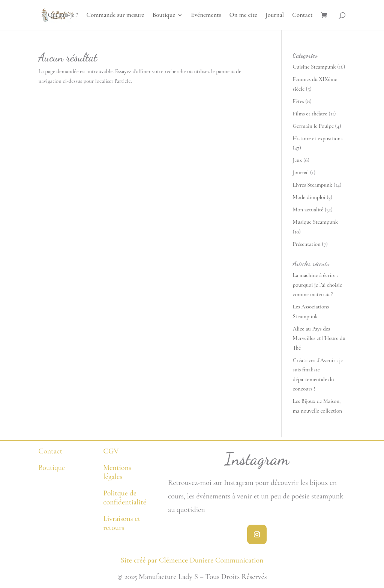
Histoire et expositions (318, 138)
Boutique (164, 16)
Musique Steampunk (315, 222)
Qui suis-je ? (63, 16)
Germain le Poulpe (313, 126)
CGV (111, 451)
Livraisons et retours (122, 523)
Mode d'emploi (309, 197)
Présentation (307, 244)
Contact (302, 16)
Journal (275, 16)
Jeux (298, 160)
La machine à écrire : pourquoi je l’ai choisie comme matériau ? (318, 285)
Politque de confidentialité (125, 498)
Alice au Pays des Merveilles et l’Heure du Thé (319, 338)
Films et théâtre (310, 114)
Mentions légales (117, 472)
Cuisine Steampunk (314, 67)
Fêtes (298, 101)
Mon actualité (308, 209)
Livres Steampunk (313, 185)
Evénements (206, 16)
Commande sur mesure (115, 16)
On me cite (243, 16)
